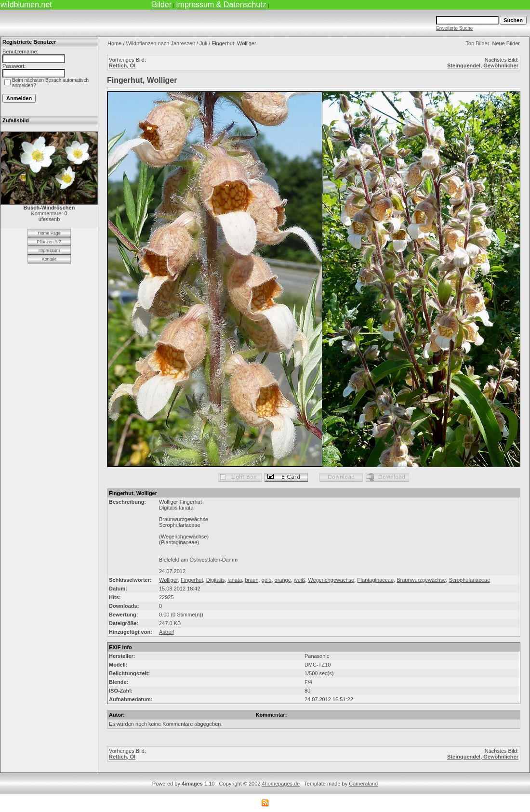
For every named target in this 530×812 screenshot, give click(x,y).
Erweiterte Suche (454, 28)
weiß (299, 580)
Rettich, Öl (122, 65)
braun (252, 580)
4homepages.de (281, 784)
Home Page (49, 233)
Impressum (49, 250)
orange (283, 580)
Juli (204, 43)
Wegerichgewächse (331, 580)
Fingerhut (192, 580)
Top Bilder (477, 43)
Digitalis (216, 580)
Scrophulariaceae (469, 580)
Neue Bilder (506, 43)
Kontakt (49, 259)
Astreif (166, 632)
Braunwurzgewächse (421, 580)
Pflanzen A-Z (49, 242)
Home (114, 43)
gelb (267, 580)
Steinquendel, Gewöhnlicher (483, 65)
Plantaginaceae (375, 580)
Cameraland (363, 784)
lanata (235, 580)
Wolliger (168, 580)
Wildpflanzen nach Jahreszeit (161, 43)
